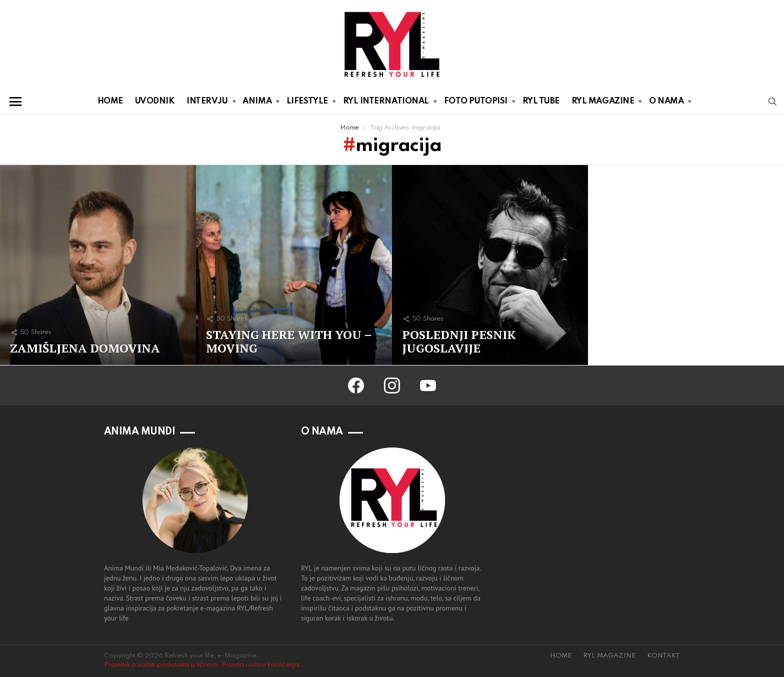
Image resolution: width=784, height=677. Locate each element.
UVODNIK (155, 101)
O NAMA (666, 103)
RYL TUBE (541, 101)
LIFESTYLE (307, 103)
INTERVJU (207, 103)
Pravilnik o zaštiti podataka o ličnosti (161, 665)
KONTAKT (663, 656)
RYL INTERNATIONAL (386, 103)
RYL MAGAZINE (603, 103)
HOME (110, 101)
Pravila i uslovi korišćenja (260, 665)
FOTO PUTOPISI (476, 103)
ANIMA (257, 103)
